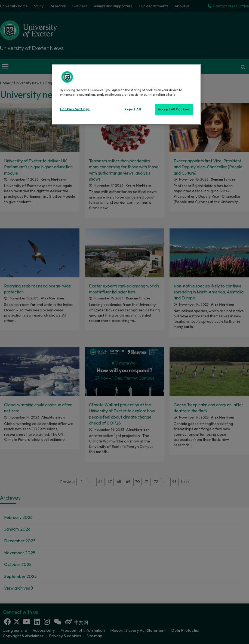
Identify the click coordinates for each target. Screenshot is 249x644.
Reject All (133, 109)
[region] (126, 95)
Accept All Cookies (174, 109)
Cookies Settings (75, 109)
